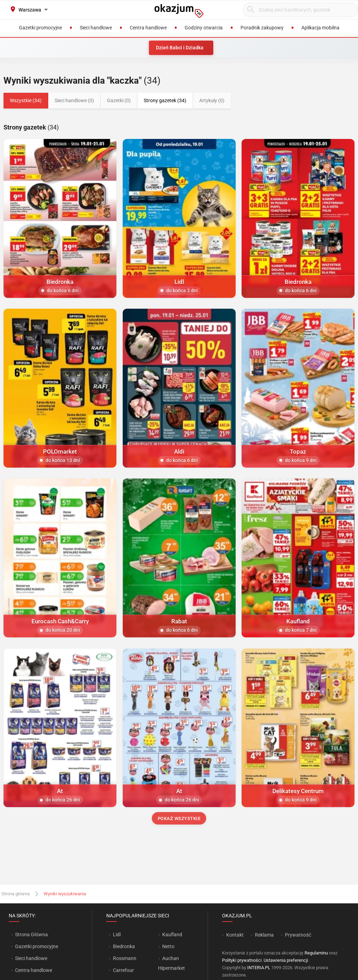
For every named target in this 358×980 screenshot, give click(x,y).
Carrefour (123, 970)
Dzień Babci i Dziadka (180, 48)
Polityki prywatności (242, 960)
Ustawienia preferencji (286, 960)
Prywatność (298, 935)
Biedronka (124, 946)
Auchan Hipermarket (171, 963)
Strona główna (16, 894)
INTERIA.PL (259, 968)
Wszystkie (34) (26, 100)
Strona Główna (31, 934)
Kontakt (235, 935)
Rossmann (125, 958)
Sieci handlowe (31, 958)
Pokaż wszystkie (179, 818)
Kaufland (172, 934)
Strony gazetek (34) (165, 100)
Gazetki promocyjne (37, 946)
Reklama (264, 935)
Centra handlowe (34, 970)
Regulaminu (316, 953)
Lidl (117, 934)
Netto (168, 946)
